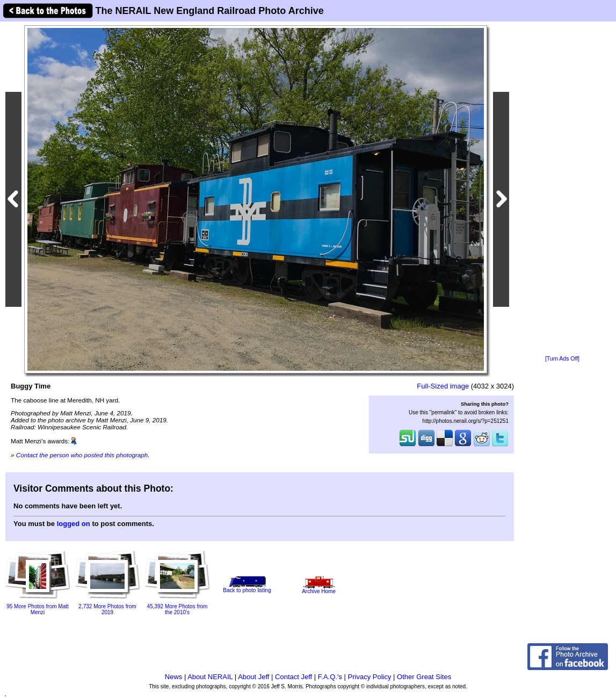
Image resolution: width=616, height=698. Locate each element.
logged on (74, 524)
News (174, 677)
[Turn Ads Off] (562, 359)
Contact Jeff (293, 677)
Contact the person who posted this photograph (82, 455)
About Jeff (253, 677)
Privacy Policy (370, 677)
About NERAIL (210, 677)
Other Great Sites (424, 677)
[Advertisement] (562, 189)
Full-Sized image (443, 386)
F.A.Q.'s (330, 677)
